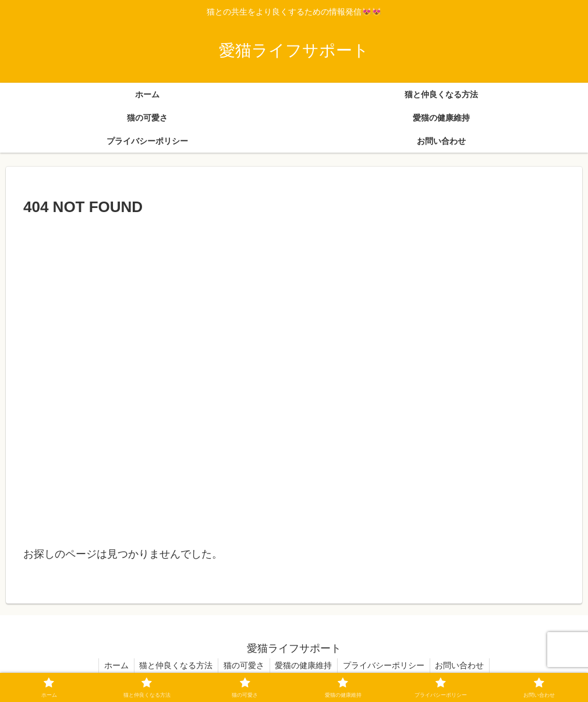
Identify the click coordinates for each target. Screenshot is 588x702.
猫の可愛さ (243, 665)
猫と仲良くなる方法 (174, 665)
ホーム (113, 665)
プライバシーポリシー (386, 665)
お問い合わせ (463, 665)
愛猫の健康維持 (304, 665)
